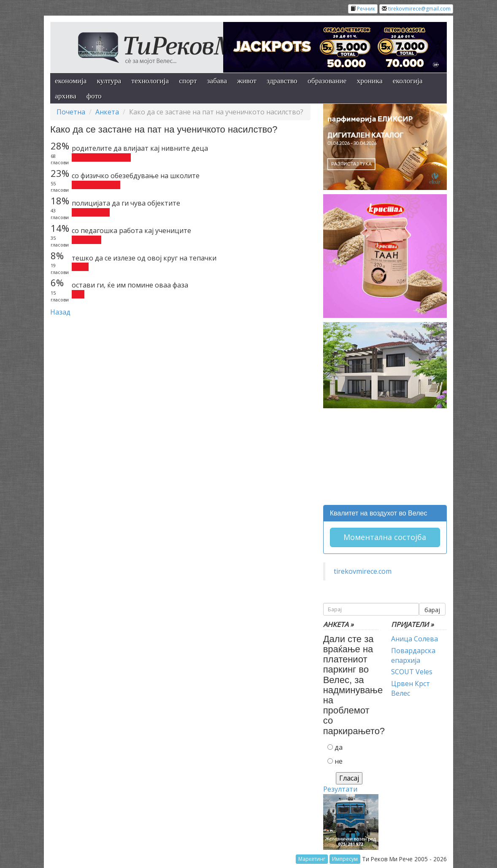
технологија (150, 81)
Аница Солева (415, 639)
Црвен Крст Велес (411, 688)
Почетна (71, 112)
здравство (282, 81)
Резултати (340, 789)
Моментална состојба (385, 537)
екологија (408, 81)
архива (66, 96)
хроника (369, 81)
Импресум (345, 859)
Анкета (107, 112)
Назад (60, 312)
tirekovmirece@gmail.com (419, 9)
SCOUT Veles (412, 672)
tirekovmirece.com (363, 571)
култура (109, 81)
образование (327, 81)
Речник (366, 9)
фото (94, 96)
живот (247, 81)
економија (71, 81)
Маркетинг (312, 859)
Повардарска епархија (413, 655)
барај (432, 610)
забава (217, 81)
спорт (188, 81)
